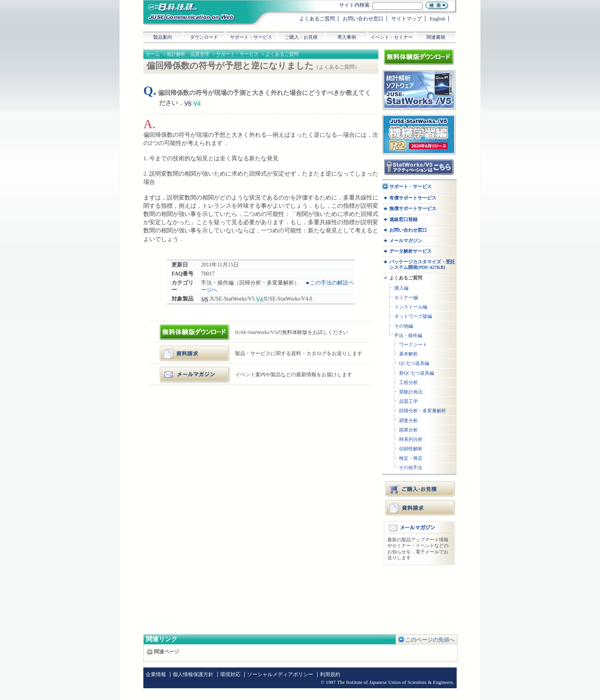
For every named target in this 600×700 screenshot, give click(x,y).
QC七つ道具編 (414, 364)
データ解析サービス (410, 251)
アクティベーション (405, 162)
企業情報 (156, 675)
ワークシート (413, 345)
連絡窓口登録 (403, 220)
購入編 (401, 288)
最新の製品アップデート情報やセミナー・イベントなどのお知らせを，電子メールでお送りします (418, 549)
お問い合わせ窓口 (408, 230)
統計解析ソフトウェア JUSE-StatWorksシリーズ (416, 78)
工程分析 (408, 383)
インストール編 (411, 307)
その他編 (404, 326)
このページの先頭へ (430, 640)
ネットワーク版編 (413, 316)
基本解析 (408, 354)
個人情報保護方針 (193, 675)
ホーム (153, 54)
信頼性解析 (411, 449)
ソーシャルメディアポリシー (280, 675)
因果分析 (408, 430)
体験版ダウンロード (185, 327)
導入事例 (347, 37)
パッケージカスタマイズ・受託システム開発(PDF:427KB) (422, 265)
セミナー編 (406, 298)
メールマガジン (180, 370)
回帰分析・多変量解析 (423, 411)
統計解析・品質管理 (188, 54)
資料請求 (421, 508)
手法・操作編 (408, 336)
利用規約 (330, 675)
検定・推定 (411, 458)
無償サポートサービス (413, 209)
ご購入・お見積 (421, 489)
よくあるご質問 (282, 54)
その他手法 (410, 468)
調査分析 (408, 421)
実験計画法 (411, 392)
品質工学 (408, 402)
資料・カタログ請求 (185, 349)
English (437, 19)
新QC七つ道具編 (417, 373)
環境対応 (230, 675)
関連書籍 (436, 37)
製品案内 (163, 37)
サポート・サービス (237, 54)
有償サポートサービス (413, 198)
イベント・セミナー (392, 37)
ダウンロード (204, 37)
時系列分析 (411, 440)
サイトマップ (407, 19)
